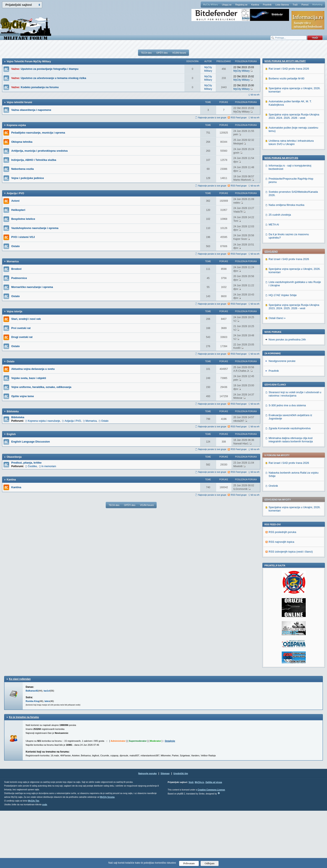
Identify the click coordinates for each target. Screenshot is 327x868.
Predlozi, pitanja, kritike (26, 463)
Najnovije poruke (148, 831)
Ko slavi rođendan (20, 736)
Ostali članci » (277, 185)
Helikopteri (18, 210)
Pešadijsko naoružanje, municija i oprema (38, 133)
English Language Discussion (31, 442)
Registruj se (241, 5)
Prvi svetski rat (21, 328)
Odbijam (210, 863)
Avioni (15, 201)
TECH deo (146, 53)
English (11, 434)
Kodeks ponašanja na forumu (40, 87)
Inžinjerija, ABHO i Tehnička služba (34, 160)
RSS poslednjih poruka (282, 589)
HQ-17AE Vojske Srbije (283, 162)
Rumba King (32, 758)
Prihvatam (189, 863)
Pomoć (305, 5)
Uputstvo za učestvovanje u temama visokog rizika (54, 78)
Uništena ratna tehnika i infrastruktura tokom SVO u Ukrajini (291, 473)
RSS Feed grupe (239, 118)
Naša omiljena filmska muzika (286, 535)
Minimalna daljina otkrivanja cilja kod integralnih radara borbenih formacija (291, 307)
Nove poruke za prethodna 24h (287, 206)
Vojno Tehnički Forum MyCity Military (29, 61)
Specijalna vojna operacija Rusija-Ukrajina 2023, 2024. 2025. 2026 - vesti (294, 173)
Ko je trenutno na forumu (24, 774)
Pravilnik (267, 5)
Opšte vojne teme (23, 396)
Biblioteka (13, 411)
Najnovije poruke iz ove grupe (212, 118)
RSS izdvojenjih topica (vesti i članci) (291, 609)
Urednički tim (181, 831)
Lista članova (282, 5)
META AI (274, 555)
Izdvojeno (271, 118)
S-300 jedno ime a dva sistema (287, 272)
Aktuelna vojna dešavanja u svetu (33, 369)
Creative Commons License (211, 847)
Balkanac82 (32, 748)
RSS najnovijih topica (281, 599)
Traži (295, 5)
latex (47, 758)
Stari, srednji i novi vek (26, 319)
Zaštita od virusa (214, 840)
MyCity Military (211, 5)
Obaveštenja (14, 457)
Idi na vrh (255, 95)
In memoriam (49, 466)
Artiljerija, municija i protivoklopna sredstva (39, 151)
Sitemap (165, 831)
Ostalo (15, 246)
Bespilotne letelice (23, 219)
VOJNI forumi (179, 53)
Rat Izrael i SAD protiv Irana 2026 (289, 126)
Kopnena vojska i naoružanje (44, 421)
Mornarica (13, 261)
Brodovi (16, 269)
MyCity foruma (107, 854)
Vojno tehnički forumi (19, 102)
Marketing (317, 5)
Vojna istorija (14, 311)
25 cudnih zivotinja (280, 545)
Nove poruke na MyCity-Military (285, 391)
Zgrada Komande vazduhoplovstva (290, 295)
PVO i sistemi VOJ (23, 237)
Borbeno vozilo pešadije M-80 (286, 409)
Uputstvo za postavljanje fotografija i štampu (50, 69)
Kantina (255, 5)
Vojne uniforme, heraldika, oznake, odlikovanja (41, 387)
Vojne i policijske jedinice (28, 178)
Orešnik (273, 353)
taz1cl (47, 748)
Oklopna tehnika (22, 142)
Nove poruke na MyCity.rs (281, 488)
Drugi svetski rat (22, 337)
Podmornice (19, 278)
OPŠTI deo (162, 53)
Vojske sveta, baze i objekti (29, 378)
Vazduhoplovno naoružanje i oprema (35, 228)
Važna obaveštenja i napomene (31, 110)
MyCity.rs (199, 840)
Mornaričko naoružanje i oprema (32, 287)
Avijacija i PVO (15, 193)
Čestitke (32, 466)
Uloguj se (227, 5)
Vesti (191, 840)
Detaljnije (170, 798)
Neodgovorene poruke (282, 228)
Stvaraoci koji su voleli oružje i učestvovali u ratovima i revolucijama (295, 261)
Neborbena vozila (23, 169)
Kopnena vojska (16, 125)
